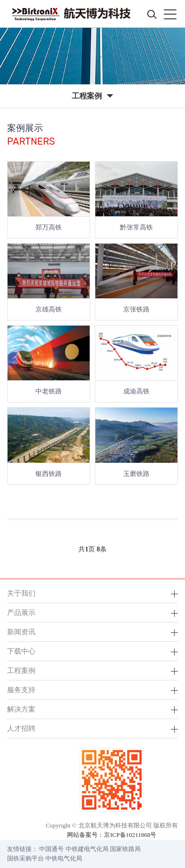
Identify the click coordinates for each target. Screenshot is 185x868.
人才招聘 (21, 728)
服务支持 (21, 690)
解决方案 (21, 709)
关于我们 (21, 593)
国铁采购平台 (25, 858)
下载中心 (21, 651)
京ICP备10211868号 (130, 835)
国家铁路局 (125, 849)
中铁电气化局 (64, 858)
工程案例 (21, 670)
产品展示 (21, 612)
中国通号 (51, 849)
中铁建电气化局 (87, 849)
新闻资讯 (21, 632)
